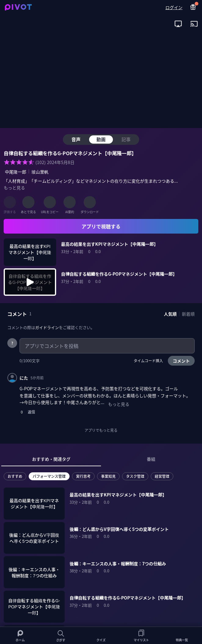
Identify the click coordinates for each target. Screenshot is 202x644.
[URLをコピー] (50, 202)
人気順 (170, 314)
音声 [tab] (76, 139)
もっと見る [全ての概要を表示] (14, 188)
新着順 (188, 314)
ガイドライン (47, 327)
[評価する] (10, 202)
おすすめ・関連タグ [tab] (51, 459)
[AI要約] (70, 202)
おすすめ (15, 476)
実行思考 (83, 476)
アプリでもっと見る (101, 430)
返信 (31, 412)
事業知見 (108, 476)
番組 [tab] (151, 459)
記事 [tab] (126, 139)
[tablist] (101, 459)
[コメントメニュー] (190, 378)
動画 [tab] (101, 139)
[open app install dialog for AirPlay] (178, 24)
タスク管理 (135, 476)
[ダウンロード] (90, 202)
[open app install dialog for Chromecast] (194, 24)
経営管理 (162, 476)
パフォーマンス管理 (49, 476)
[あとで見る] (28, 202)
